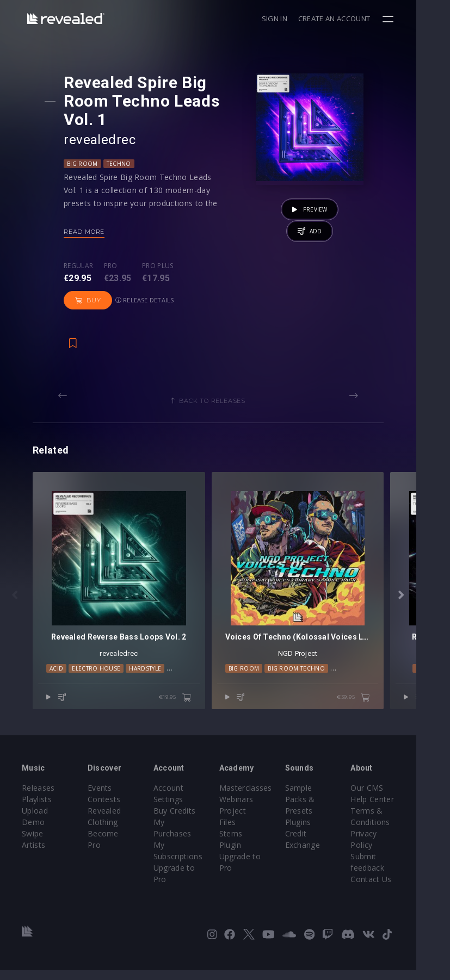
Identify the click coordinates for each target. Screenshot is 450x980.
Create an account (368, 18)
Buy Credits (186, 820)
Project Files (258, 820)
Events (105, 798)
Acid (62, 685)
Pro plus (161, 266)
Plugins (320, 832)
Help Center (400, 809)
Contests (110, 809)
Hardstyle (150, 685)
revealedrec (102, 140)
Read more (87, 232)
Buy (211, 276)
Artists (33, 855)
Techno (122, 164)
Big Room (85, 164)
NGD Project (323, 670)
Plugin (247, 843)
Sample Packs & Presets (322, 809)
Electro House (101, 685)
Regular (81, 266)
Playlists (37, 809)
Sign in (308, 18)
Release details (96, 300)
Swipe (33, 843)
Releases (38, 798)
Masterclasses (262, 798)
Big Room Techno (313, 685)
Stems (247, 832)
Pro (113, 266)
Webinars (253, 809)
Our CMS (395, 798)
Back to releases (229, 401)
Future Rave (370, 685)
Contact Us (399, 889)
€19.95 (192, 714)
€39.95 (387, 714)
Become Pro (116, 843)
